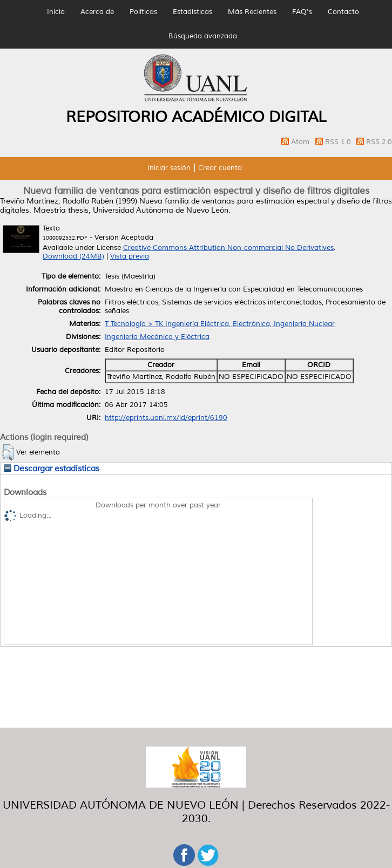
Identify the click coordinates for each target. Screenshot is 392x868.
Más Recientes (252, 12)
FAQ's (302, 12)
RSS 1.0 (339, 142)
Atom (301, 142)
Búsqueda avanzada (203, 36)
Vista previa (130, 256)
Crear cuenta (220, 168)
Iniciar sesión (169, 168)
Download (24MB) (73, 256)
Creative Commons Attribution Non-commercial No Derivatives (228, 248)
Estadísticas (192, 12)
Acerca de (97, 12)
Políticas (143, 12)
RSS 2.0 (379, 142)
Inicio (56, 12)
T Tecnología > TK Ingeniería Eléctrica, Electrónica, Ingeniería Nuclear (220, 324)
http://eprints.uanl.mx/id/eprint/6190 (166, 418)
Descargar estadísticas (52, 469)
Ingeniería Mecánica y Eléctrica (157, 337)
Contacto (343, 12)
